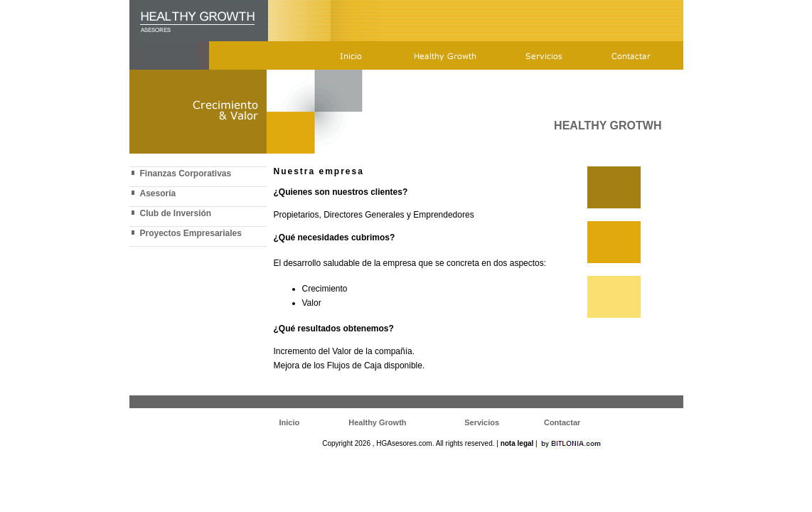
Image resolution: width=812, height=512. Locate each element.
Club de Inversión (176, 213)
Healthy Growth (377, 422)
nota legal (517, 443)
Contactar (562, 422)
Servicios (482, 422)
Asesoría (158, 193)
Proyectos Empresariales (191, 233)
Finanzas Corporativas (186, 174)
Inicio (290, 422)
